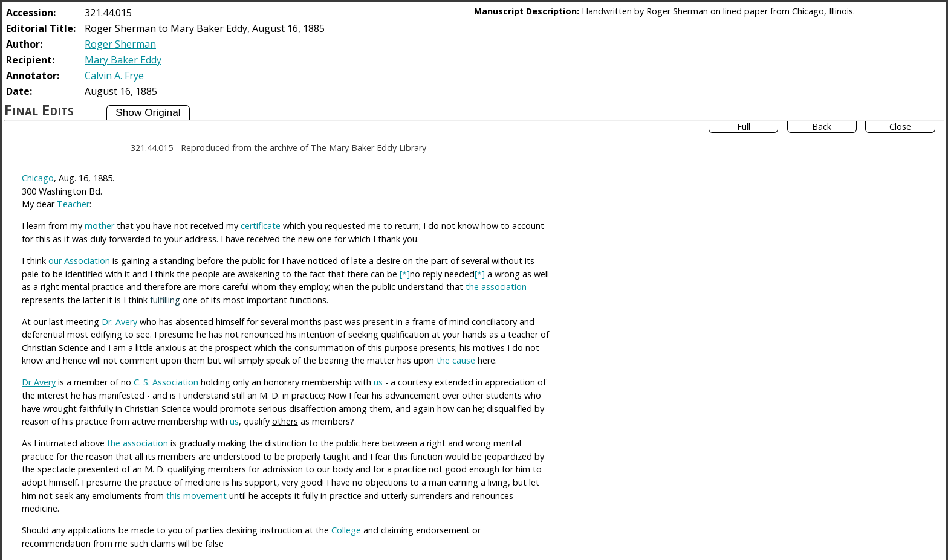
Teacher (73, 204)
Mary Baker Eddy (123, 60)
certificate (261, 226)
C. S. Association (166, 382)
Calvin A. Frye (114, 76)
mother (99, 226)
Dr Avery (39, 382)
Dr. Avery (119, 322)
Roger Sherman (120, 44)
